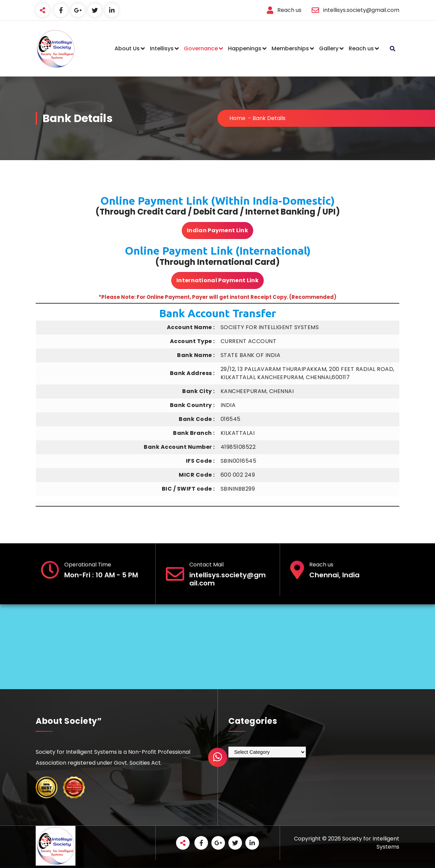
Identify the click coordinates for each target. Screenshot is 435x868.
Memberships (290, 48)
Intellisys (162, 48)
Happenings (245, 48)
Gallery (329, 48)
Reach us (361, 48)
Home (237, 118)
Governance (201, 48)
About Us (127, 48)
